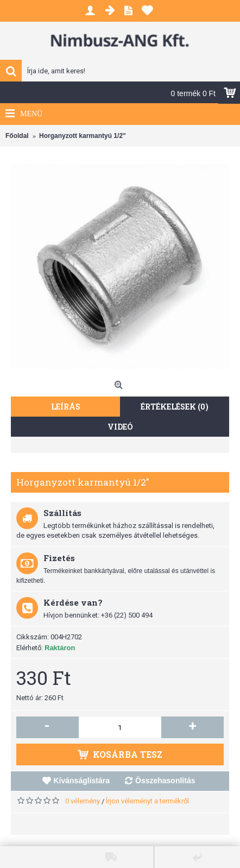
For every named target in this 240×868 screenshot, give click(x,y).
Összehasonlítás (165, 781)
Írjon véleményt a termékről (147, 801)
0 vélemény (83, 801)
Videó (120, 427)
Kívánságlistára (82, 781)
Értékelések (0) (175, 407)
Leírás (66, 407)
